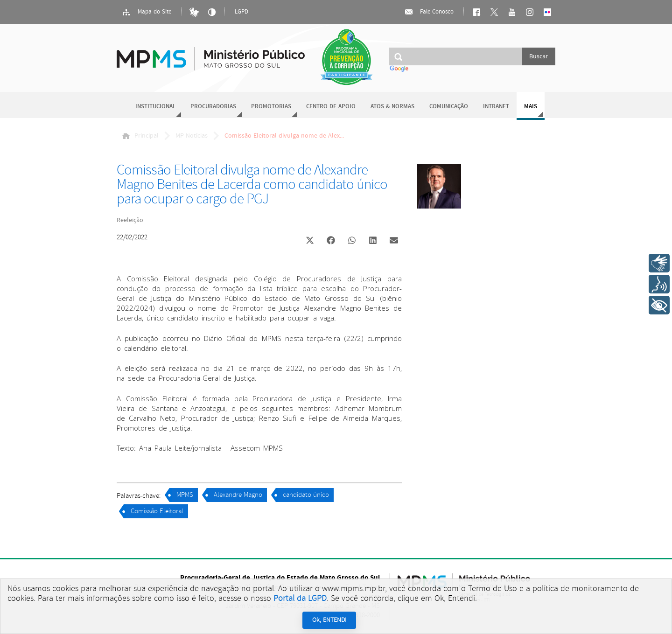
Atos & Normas (392, 107)
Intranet (496, 107)
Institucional (155, 107)
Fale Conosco (429, 12)
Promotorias (271, 107)
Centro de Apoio (331, 107)
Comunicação (449, 107)
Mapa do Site (147, 12)
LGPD (241, 12)
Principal (140, 136)
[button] (310, 241)
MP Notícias (192, 136)
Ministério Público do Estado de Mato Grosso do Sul (211, 53)
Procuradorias (213, 107)
